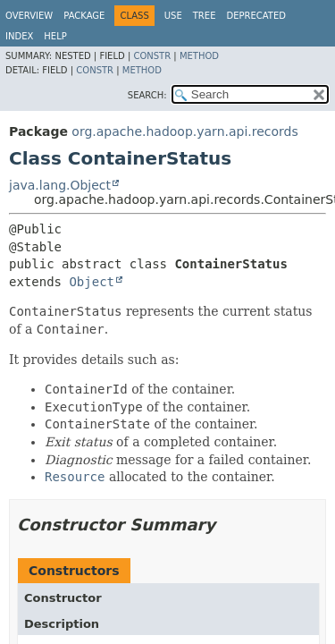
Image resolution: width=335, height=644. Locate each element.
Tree (205, 16)
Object (92, 282)
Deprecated (256, 16)
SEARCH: (147, 95)
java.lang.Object (60, 185)
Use (173, 16)
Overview (29, 16)
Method (199, 56)
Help (55, 36)
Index (19, 36)
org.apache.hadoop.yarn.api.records (184, 131)
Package (84, 16)
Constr (152, 56)
